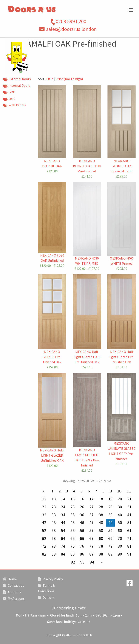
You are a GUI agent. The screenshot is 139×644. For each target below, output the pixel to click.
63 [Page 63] (54, 538)
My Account (14, 598)
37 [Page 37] (91, 515)
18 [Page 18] (101, 499)
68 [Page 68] (101, 538)
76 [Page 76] (82, 546)
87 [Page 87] (91, 554)
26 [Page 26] (82, 507)
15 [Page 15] (73, 499)
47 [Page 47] (91, 522)
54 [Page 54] (63, 530)
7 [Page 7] (96, 491)
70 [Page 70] (120, 538)
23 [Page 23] (54, 507)
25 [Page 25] (73, 507)
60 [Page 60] (120, 530)
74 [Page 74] (63, 546)
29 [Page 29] (110, 507)
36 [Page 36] (82, 515)
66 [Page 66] (82, 538)
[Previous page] (44, 491)
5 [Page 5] (82, 491)
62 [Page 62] (44, 538)
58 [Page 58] (101, 530)
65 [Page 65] (73, 538)
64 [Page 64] (63, 538)
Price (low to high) (69, 79)
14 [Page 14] (63, 499)
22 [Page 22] (44, 507)
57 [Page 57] (91, 530)
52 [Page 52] (44, 530)
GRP (9, 92)
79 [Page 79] (110, 546)
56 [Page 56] (82, 530)
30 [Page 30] (120, 507)
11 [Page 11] (129, 491)
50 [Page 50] (120, 522)
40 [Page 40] (120, 515)
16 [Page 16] (82, 499)
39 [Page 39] (110, 515)
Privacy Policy (50, 579)
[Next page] (101, 562)
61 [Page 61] (129, 530)
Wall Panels (15, 105)
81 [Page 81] (129, 546)
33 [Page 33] (54, 515)
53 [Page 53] (54, 530)
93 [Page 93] (82, 562)
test (9, 99)
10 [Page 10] (119, 491)
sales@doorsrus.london (72, 29)
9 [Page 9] (111, 491)
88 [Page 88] (101, 554)
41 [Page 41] (129, 515)
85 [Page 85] (73, 554)
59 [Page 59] (110, 530)
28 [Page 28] (101, 507)
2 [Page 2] (60, 491)
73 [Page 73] (54, 546)
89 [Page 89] (110, 554)
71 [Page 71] (129, 538)
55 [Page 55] (73, 530)
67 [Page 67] (91, 538)
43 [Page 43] (54, 522)
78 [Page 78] (101, 546)
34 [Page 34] (63, 515)
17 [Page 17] (91, 499)
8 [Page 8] (103, 491)
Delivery (46, 597)
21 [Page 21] (129, 499)
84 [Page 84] (63, 554)
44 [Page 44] (63, 522)
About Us (12, 592)
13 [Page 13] (54, 499)
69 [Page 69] (110, 538)
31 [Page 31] (129, 507)
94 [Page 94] (92, 562)
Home (10, 579)
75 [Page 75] (73, 546)
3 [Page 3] (67, 491)
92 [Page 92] (73, 562)
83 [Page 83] (54, 554)
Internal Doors (17, 86)
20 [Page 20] (120, 499)
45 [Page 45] (73, 522)
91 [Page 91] (129, 554)
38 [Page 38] (101, 515)
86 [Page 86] (82, 554)
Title (49, 79)
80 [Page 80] (120, 546)
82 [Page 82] (44, 554)
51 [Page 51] (129, 522)
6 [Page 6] (89, 491)
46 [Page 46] (82, 522)
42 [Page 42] (44, 522)
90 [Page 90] (120, 554)
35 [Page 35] (73, 515)
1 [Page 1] (52, 491)
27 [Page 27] (91, 507)
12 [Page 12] (44, 499)
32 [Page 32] (44, 515)
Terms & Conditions (46, 588)
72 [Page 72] (44, 546)
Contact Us (14, 585)
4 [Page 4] (74, 491)
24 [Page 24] (63, 507)
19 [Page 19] (110, 499)
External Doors (17, 79)
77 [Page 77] (91, 546)
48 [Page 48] (101, 522)
